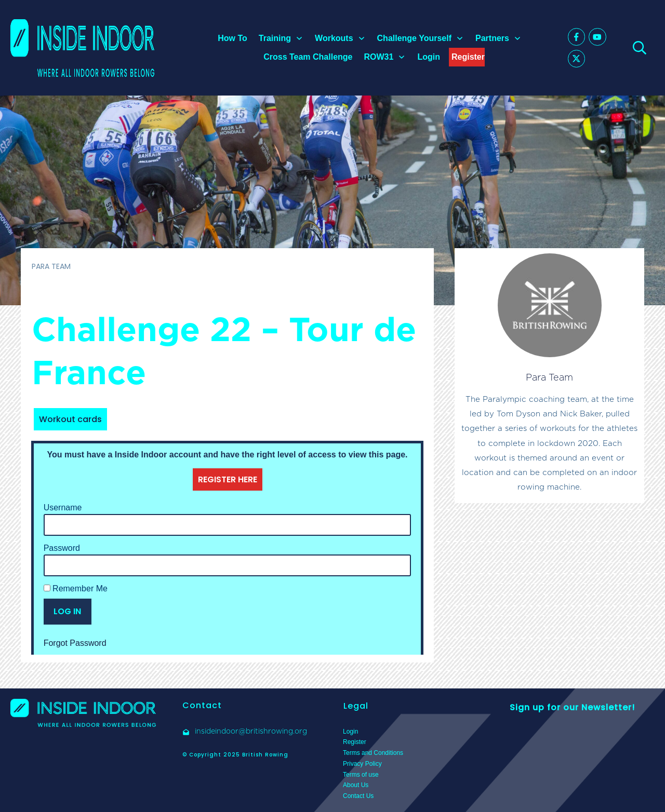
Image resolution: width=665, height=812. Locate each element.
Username (63, 508)
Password (62, 548)
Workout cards (70, 419)
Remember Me (76, 588)
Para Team (549, 377)
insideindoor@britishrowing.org (251, 731)
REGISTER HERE (228, 479)
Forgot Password (75, 643)
